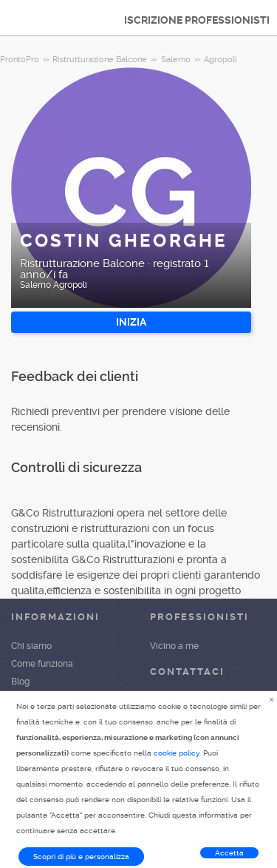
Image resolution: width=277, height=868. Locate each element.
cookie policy (177, 753)
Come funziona (42, 664)
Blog (20, 682)
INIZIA (131, 322)
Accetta (229, 853)
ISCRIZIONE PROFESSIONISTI (197, 20)
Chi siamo (31, 646)
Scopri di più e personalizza (81, 857)
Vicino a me (174, 646)
